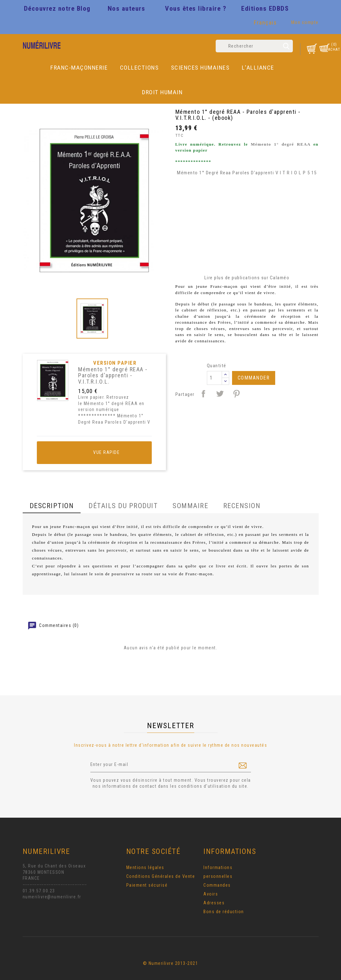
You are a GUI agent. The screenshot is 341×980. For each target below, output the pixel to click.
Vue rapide (94, 453)
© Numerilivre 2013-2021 (171, 963)
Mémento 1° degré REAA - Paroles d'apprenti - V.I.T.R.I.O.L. (113, 376)
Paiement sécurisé (147, 885)
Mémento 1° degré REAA (281, 144)
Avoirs (211, 894)
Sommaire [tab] (190, 506)
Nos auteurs (127, 9)
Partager (203, 394)
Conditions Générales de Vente (161, 876)
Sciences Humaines (200, 68)
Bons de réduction (224, 912)
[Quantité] (214, 378)
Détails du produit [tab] (123, 506)
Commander (254, 378)
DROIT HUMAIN (162, 92)
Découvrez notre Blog (57, 9)
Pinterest (236, 394)
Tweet (220, 394)
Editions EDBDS (265, 9)
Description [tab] (52, 506)
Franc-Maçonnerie (79, 68)
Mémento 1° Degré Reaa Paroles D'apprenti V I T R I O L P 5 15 (247, 173)
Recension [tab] (242, 506)
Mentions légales (145, 867)
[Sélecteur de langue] (266, 24)
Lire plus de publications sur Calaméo (247, 278)
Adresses (214, 903)
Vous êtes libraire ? (196, 9)
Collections (139, 68)
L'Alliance (258, 68)
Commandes (217, 885)
